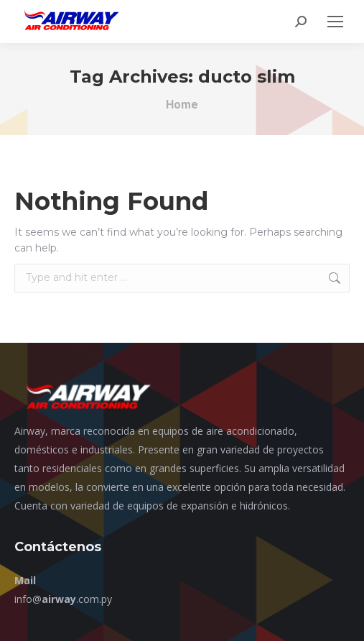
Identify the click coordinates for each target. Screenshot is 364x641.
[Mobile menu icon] (335, 22)
